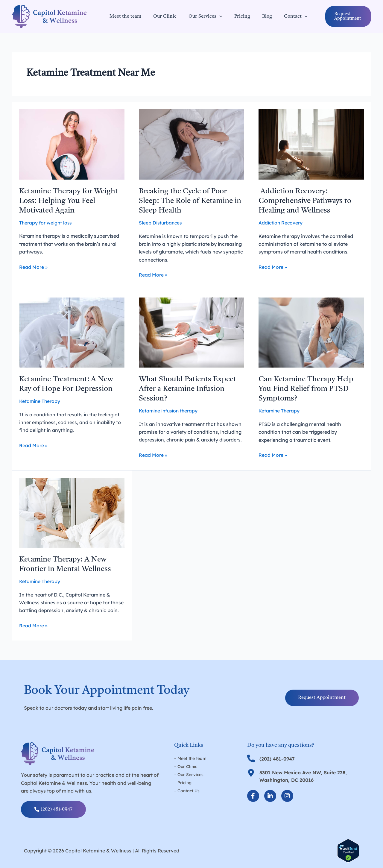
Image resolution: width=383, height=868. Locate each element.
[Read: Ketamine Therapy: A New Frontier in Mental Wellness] (72, 512)
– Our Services (189, 774)
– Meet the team (190, 758)
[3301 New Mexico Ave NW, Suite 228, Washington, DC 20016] (251, 773)
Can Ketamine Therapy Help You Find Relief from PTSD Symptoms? (309, 389)
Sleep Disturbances (161, 223)
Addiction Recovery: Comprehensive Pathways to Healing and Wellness (307, 201)
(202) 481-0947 (277, 758)
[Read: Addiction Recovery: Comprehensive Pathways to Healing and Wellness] (311, 144)
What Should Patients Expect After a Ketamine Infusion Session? (189, 389)
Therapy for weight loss (46, 223)
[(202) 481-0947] (251, 758)
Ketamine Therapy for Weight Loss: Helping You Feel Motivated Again (72, 201)
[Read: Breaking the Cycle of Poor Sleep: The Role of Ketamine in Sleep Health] (191, 144)
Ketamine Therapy (40, 401)
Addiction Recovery (281, 223)
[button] (341, 16)
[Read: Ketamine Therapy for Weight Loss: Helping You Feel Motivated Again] (72, 144)
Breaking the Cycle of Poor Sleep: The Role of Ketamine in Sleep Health (189, 201)
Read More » (33, 267)
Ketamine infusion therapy (169, 411)
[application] (213, 16)
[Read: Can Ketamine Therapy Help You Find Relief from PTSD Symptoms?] (311, 332)
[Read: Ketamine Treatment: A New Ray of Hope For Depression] (72, 332)
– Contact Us (187, 790)
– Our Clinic (186, 766)
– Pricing (183, 782)
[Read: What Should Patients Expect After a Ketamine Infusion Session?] (191, 332)
